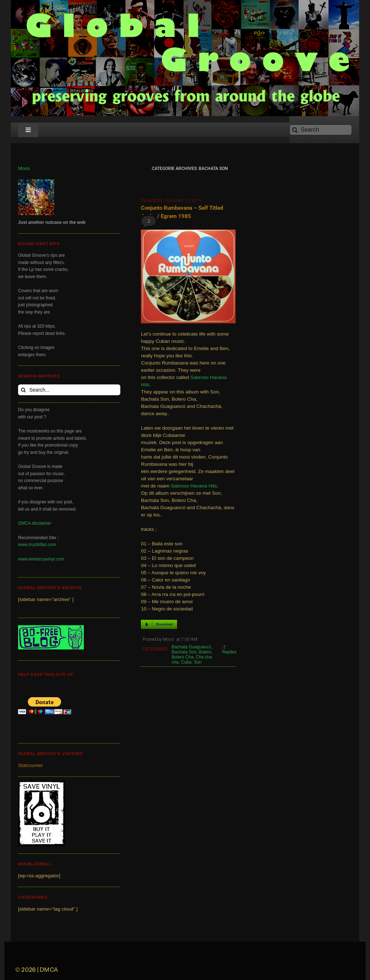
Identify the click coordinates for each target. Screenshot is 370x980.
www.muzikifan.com (37, 545)
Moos (24, 168)
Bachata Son (184, 652)
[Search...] (69, 390)
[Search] (321, 130)
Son (197, 662)
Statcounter (31, 765)
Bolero (205, 652)
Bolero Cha (182, 657)
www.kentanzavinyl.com (41, 559)
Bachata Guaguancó (191, 647)
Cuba (186, 662)
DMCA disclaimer (35, 523)
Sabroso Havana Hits (194, 486)
